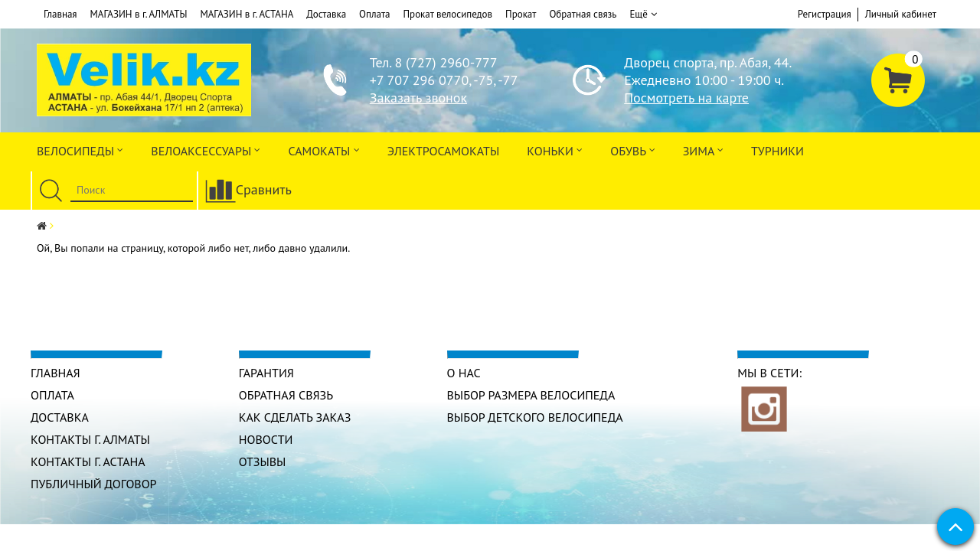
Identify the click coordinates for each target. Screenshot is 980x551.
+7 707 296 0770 (419, 80)
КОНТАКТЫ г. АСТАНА (88, 461)
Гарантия (266, 373)
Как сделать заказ (295, 417)
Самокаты (323, 150)
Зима (703, 150)
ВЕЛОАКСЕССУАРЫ (206, 150)
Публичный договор (94, 484)
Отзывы (263, 461)
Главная (60, 14)
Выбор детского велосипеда (535, 417)
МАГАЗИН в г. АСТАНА (247, 14)
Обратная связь (583, 14)
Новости (266, 439)
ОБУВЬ (632, 150)
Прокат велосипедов (448, 14)
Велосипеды (80, 150)
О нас (464, 373)
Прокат (521, 14)
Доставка (326, 14)
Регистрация (825, 14)
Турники (777, 151)
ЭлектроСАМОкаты (444, 151)
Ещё (643, 15)
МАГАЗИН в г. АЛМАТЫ (139, 14)
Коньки (555, 150)
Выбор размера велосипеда (531, 395)
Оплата (374, 14)
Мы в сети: (769, 373)
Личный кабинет (901, 14)
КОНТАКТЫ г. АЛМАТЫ (90, 439)
